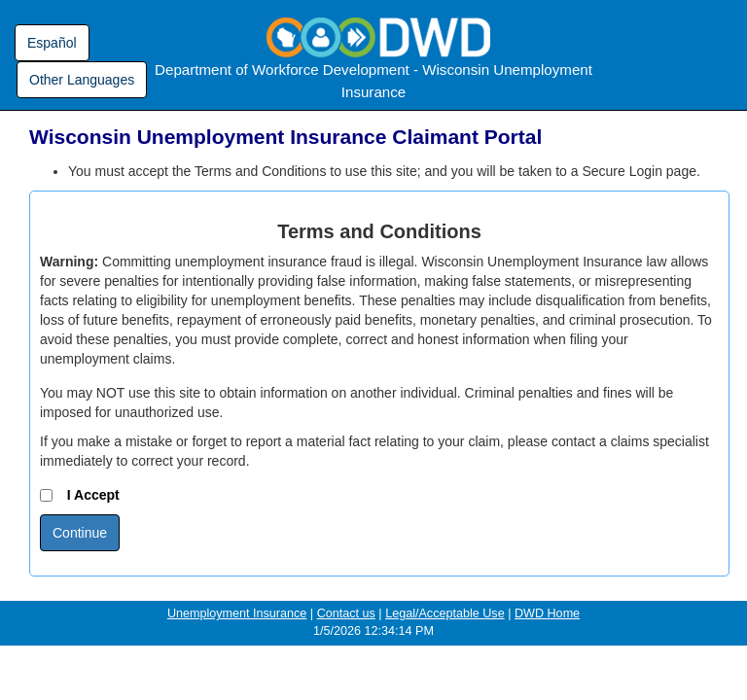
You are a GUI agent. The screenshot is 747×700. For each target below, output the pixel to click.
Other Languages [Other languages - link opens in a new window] (82, 80)
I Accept (80, 495)
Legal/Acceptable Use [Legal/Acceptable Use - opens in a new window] (445, 613)
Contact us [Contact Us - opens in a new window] (346, 613)
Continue (80, 533)
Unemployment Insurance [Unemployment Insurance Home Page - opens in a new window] (237, 613)
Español (52, 43)
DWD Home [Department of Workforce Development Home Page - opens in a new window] (547, 613)
